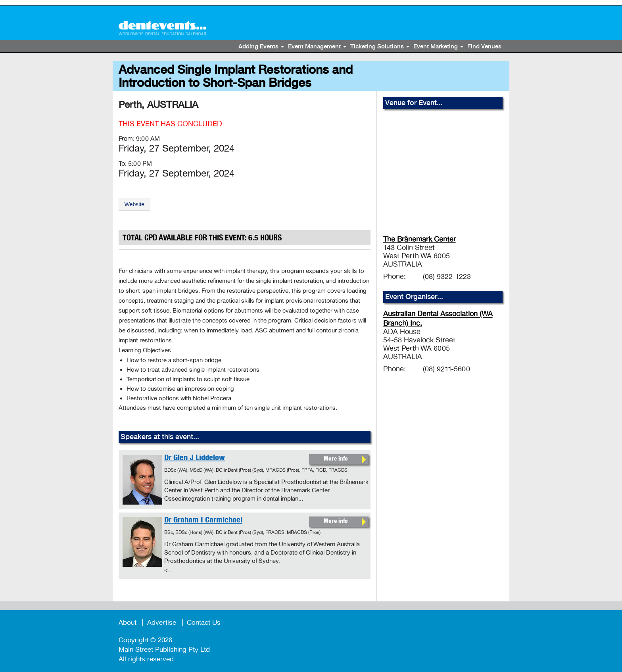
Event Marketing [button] (438, 47)
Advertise (162, 623)
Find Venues (484, 47)
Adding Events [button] (261, 47)
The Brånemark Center (419, 239)
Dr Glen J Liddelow (195, 459)
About (128, 623)
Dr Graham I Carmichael (203, 521)
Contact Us (204, 623)
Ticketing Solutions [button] (380, 47)
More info (336, 459)
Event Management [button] (317, 47)
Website (134, 204)
